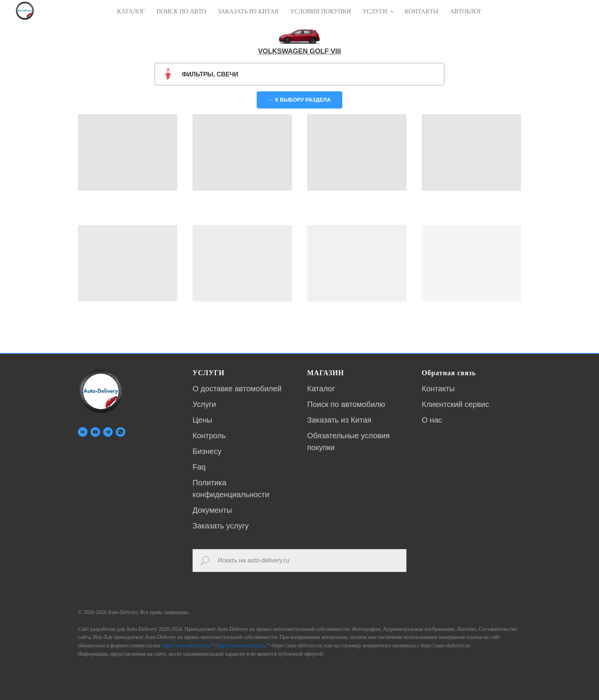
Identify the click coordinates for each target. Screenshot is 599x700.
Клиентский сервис (455, 404)
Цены (202, 420)
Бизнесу (207, 451)
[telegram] (108, 432)
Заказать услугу (221, 526)
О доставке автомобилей (237, 389)
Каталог (321, 389)
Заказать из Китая (339, 420)
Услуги (204, 404)
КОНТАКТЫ (421, 11)
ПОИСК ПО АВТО (181, 11)
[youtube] (95, 432)
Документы (212, 510)
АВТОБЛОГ (466, 11)
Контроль (209, 436)
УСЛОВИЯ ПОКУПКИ (320, 11)
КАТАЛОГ (131, 11)
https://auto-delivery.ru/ (186, 646)
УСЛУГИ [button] (376, 11)
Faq (199, 467)
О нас (432, 420)
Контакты (438, 389)
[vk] (83, 432)
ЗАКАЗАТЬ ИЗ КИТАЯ (248, 11)
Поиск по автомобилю (346, 404)
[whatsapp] (121, 432)
